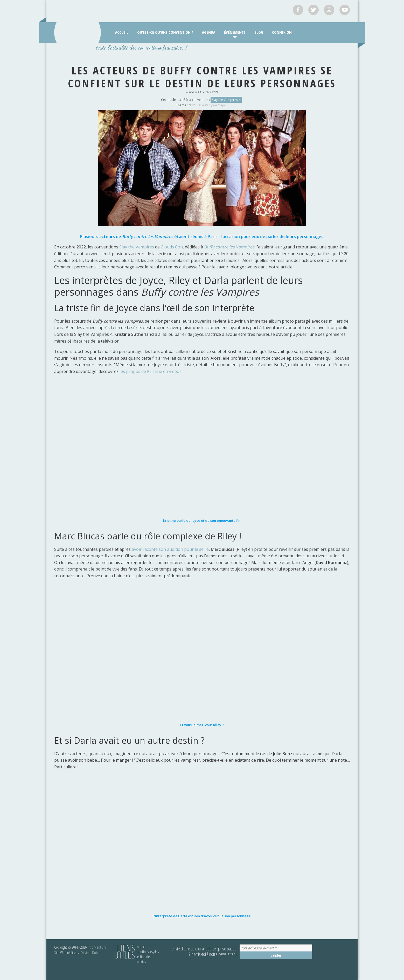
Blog (259, 32)
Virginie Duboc (91, 953)
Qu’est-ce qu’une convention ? (165, 32)
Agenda (209, 32)
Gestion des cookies (143, 959)
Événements (235, 32)
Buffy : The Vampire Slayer (208, 105)
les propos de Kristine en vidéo (149, 371)
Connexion (282, 32)
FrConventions (97, 947)
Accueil (122, 32)
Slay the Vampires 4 (226, 100)
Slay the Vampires (137, 247)
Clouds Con (172, 247)
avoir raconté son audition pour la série (170, 549)
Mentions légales (147, 952)
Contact (141, 947)
